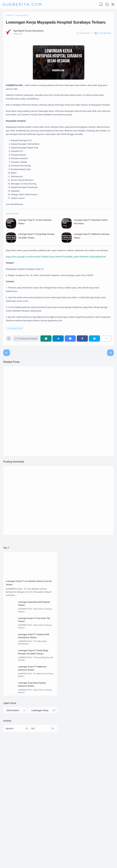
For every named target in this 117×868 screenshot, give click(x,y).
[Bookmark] (10, 411)
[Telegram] (60, 410)
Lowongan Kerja (16, 398)
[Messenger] (72, 410)
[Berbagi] (106, 410)
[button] (101, 43)
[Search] (107, 4)
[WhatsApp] (48, 410)
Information (12, 816)
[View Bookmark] (100, 4)
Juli (33, 837)
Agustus (10, 837)
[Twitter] (95, 410)
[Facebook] (83, 410)
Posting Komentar (28, 410)
